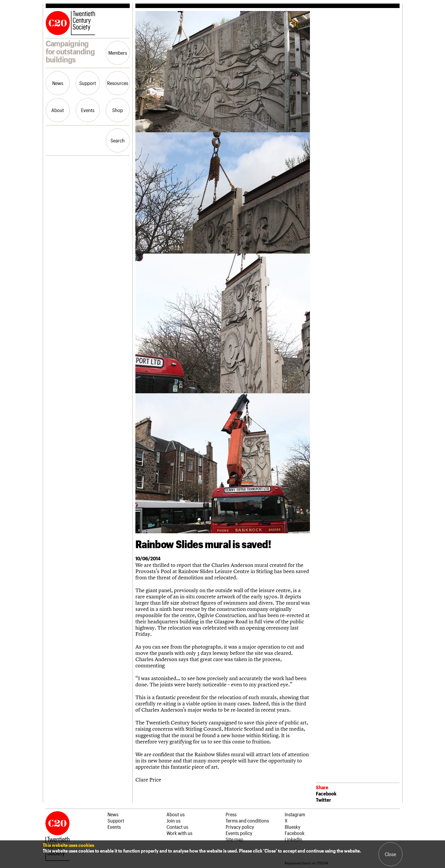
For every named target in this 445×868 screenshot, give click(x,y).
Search (118, 140)
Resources (118, 83)
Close (390, 854)
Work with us (179, 833)
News (58, 83)
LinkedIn (293, 839)
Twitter (323, 800)
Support (88, 83)
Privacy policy (240, 827)
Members (118, 53)
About (58, 110)
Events (88, 110)
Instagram (295, 814)
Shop (118, 110)
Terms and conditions (247, 820)
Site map (234, 839)
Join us (174, 820)
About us (176, 814)
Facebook (326, 793)
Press (231, 814)
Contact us (177, 827)
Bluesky (293, 827)
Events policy (239, 833)
